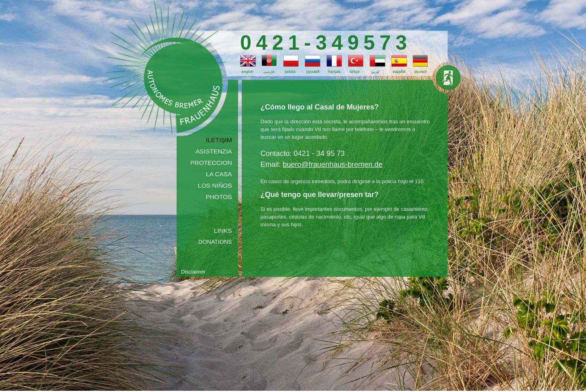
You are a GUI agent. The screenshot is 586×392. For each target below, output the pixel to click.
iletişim (219, 140)
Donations (215, 242)
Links (223, 231)
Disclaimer (193, 272)
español (399, 72)
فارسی (269, 72)
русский (313, 72)
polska (290, 72)
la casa (219, 174)
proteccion (211, 163)
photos (219, 197)
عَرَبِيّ (375, 72)
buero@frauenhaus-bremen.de (333, 164)
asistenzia (214, 151)
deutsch (421, 72)
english (247, 72)
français (334, 72)
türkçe (354, 72)
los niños (215, 185)
